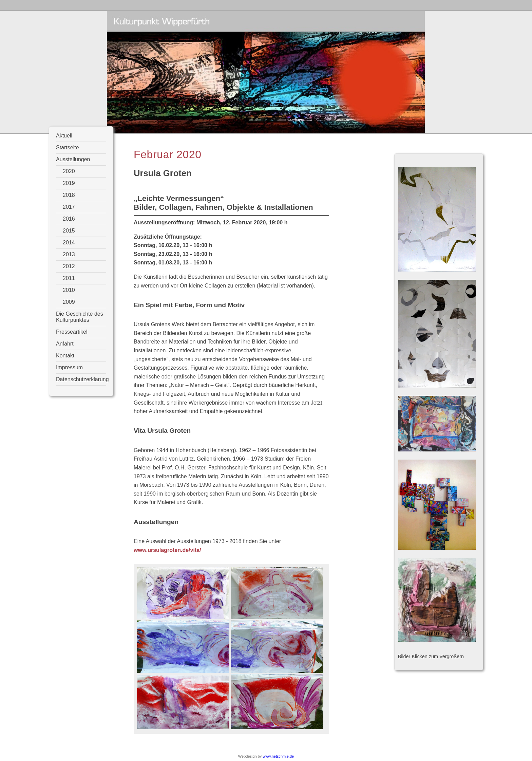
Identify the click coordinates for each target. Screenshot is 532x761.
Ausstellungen (73, 159)
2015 (69, 231)
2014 (69, 243)
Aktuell (64, 136)
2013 (69, 254)
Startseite (68, 147)
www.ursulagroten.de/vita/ (167, 550)
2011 (69, 278)
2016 (69, 219)
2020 (69, 171)
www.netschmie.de (278, 756)
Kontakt (65, 356)
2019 (69, 183)
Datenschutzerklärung (81, 379)
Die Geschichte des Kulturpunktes (80, 317)
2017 (69, 207)
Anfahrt (65, 344)
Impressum (69, 367)
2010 (69, 290)
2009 (69, 302)
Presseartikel (72, 332)
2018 (69, 195)
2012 (69, 266)
